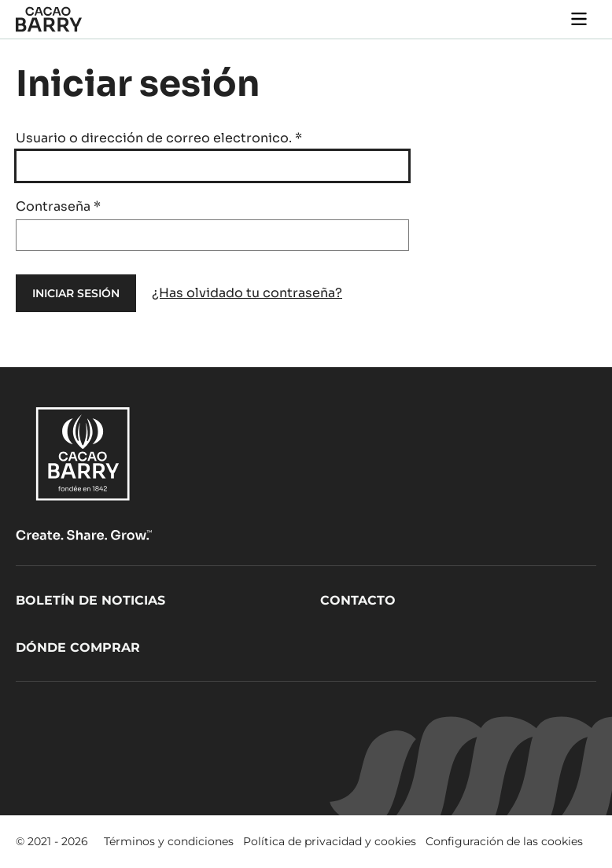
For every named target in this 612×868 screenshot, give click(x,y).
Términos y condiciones (169, 841)
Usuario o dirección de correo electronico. (159, 138)
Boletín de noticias (90, 600)
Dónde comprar (78, 647)
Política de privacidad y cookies (330, 841)
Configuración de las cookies (504, 841)
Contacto (358, 600)
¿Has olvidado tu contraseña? (247, 293)
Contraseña (58, 206)
